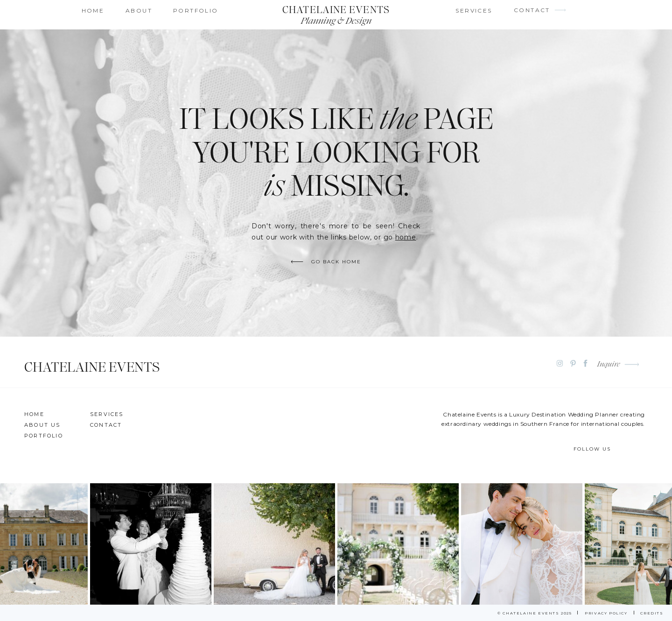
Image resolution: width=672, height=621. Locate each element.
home (406, 237)
